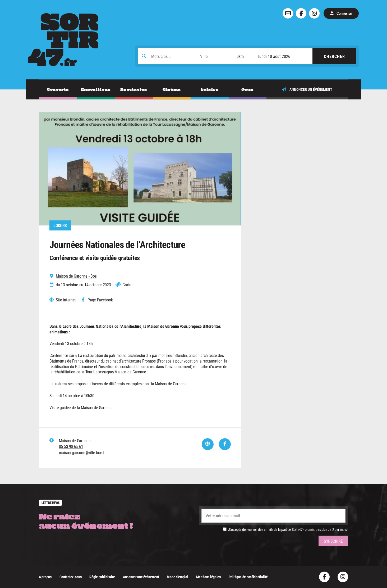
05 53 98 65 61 (71, 446)
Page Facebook (100, 300)
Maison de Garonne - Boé (76, 276)
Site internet (66, 300)
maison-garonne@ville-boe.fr (82, 452)
